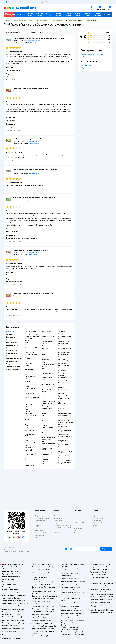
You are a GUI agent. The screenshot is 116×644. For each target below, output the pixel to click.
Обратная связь (39, 535)
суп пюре (44, 420)
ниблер (27, 343)
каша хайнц (45, 344)
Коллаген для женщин (65, 416)
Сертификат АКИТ (40, 533)
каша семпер (45, 339)
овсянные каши (46, 332)
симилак (27, 402)
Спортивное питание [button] (13, 367)
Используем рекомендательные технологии (17, 550)
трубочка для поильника (32, 336)
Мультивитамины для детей (65, 463)
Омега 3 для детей (64, 434)
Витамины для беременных (62, 427)
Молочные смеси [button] (12, 353)
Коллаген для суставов (65, 413)
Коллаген (61, 408)
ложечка (27, 445)
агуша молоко (46, 387)
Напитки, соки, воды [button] (13, 340)
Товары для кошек (98, 514)
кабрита (27, 379)
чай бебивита (29, 428)
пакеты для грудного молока (48, 374)
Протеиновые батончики (63, 403)
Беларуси (28, 552)
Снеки (43, 423)
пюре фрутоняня (63, 339)
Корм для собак (97, 521)
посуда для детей (30, 443)
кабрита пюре (46, 464)
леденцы (61, 387)
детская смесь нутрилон (32, 397)
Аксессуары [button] (10, 332)
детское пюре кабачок (48, 443)
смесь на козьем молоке (49, 382)
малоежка (44, 413)
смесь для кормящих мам (31, 458)
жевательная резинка (65, 385)
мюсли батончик (63, 378)
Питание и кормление (18, 20)
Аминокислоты (63, 406)
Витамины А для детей (65, 444)
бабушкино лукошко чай (31, 431)
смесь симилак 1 (29, 384)
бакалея (27, 366)
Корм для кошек (98, 516)
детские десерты (63, 380)
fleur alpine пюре (47, 457)
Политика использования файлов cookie (42, 530)
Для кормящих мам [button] (13, 345)
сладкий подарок (63, 366)
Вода (43, 416)
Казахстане (21, 552)
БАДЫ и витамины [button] (12, 369)
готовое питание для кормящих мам (31, 454)
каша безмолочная (47, 371)
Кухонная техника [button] (12, 350)
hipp (43, 396)
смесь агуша (28, 404)
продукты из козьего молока (48, 365)
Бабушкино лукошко (88, 68)
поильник (28, 345)
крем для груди (29, 352)
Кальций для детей (64, 447)
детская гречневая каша (48, 336)
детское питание (47, 404)
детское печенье (63, 363)
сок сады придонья (30, 416)
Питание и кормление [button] (14, 359)
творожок (44, 418)
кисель (44, 432)
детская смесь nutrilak (48, 401)
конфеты (61, 375)
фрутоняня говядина (64, 355)
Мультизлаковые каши (31, 461)
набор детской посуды (31, 334)
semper (44, 392)
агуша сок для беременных (29, 419)
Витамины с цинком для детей (65, 452)
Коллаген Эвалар (63, 411)
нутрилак (27, 381)
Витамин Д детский (64, 420)
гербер (60, 334)
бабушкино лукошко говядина (64, 349)
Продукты (45, 425)
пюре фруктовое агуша (48, 446)
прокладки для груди (31, 355)
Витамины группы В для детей (65, 437)
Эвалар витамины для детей (65, 431)
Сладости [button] (9, 364)
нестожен (28, 391)
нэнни (44, 380)
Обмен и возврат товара (42, 518)
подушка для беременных (28, 339)
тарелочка (28, 438)
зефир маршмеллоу (64, 368)
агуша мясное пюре (64, 352)
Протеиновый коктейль (65, 396)
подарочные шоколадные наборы (64, 360)
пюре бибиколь (63, 344)
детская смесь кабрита (48, 399)
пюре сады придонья (48, 452)
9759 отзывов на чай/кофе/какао (92, 54)
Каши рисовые (29, 463)
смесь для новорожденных (30, 412)
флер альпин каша (47, 341)
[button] (107, 14)
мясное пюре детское (65, 357)
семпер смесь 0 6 (30, 389)
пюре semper (46, 454)
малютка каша (46, 346)
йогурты (44, 411)
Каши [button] (8, 348)
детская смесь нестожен (32, 372)
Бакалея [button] (9, 334)
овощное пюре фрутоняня (46, 440)
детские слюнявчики (31, 332)
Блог (75, 531)
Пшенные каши (29, 465)
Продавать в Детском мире (43, 516)
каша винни (45, 348)
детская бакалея (29, 363)
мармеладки (62, 370)
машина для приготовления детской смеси (49, 361)
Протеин (61, 393)
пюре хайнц (45, 459)
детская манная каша (48, 334)
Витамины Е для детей (65, 460)
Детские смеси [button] (11, 337)
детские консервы (47, 428)
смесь (26, 409)
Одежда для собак (98, 523)
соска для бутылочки (31, 347)
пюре (60, 346)
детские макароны (30, 361)
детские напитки (47, 408)
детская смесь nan (47, 377)
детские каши (46, 357)
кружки (27, 440)
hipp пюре (45, 462)
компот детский (46, 435)
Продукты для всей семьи (38, 20)
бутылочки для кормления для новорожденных (30, 449)
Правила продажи (40, 521)
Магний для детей (64, 449)
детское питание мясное (47, 449)
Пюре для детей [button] (12, 361)
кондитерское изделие (65, 373)
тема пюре (61, 332)
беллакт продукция (30, 377)
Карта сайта (38, 537)
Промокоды (38, 523)
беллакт (27, 400)
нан (26, 374)
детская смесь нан (47, 394)
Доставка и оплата (40, 514)
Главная (6, 20)
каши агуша (45, 351)
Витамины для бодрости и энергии (65, 423)
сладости (61, 382)
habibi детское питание (65, 341)
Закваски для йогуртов (48, 437)
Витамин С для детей (64, 458)
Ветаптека (96, 525)
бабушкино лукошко (64, 336)
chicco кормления (47, 406)
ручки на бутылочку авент (31, 435)
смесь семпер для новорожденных (30, 369)
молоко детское (46, 389)
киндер (27, 386)
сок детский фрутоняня (32, 422)
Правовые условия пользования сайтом (29, 548)
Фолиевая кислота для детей (65, 441)
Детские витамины (64, 418)
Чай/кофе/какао (56, 20)
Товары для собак (98, 518)
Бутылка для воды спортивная (64, 390)
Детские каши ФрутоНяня (46, 354)
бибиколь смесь (29, 407)
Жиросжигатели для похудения (64, 399)
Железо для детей (64, 455)
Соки (43, 430)
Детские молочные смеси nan (30, 394)
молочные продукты (48, 384)
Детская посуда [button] (11, 342)
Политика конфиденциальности (41, 526)
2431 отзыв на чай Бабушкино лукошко (94, 57)
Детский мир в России (11, 552)
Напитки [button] (9, 356)
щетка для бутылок (30, 350)
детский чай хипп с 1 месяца (31, 425)
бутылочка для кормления (29, 358)
